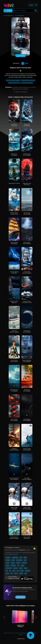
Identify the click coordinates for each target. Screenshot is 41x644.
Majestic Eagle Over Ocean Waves (27, 508)
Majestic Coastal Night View (14, 302)
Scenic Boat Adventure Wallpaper (14, 331)
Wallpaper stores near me (14, 83)
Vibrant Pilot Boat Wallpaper (27, 390)
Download (21, 56)
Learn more (20, 597)
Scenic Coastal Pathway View (27, 538)
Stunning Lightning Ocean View (14, 272)
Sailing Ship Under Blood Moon (27, 184)
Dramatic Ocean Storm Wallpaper (27, 154)
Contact (6, 633)
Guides (21, 635)
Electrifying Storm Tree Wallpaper (14, 390)
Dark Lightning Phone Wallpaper (27, 420)
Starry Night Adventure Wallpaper (27, 479)
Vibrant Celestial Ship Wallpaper (14, 243)
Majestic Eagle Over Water (14, 508)
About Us (11, 633)
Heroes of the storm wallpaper (13, 80)
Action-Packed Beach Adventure (14, 361)
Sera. (24, 63)
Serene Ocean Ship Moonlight (27, 213)
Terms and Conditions (20, 633)
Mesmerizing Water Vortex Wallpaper (27, 361)
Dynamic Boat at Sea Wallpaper (27, 331)
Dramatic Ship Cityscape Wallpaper (27, 272)
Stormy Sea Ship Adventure (27, 125)
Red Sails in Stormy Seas (14, 125)
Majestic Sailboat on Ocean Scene (14, 213)
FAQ (35, 633)
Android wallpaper (16, 553)
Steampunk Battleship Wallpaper (14, 449)
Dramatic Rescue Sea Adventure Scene (27, 302)
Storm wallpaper (19, 16)
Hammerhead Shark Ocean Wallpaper (14, 479)
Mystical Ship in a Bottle (14, 183)
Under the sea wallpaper (27, 83)
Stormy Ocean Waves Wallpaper (27, 243)
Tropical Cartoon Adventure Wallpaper (14, 538)
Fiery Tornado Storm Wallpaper (14, 420)
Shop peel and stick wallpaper (28, 80)
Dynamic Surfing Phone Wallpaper (27, 449)
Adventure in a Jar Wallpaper (14, 154)
